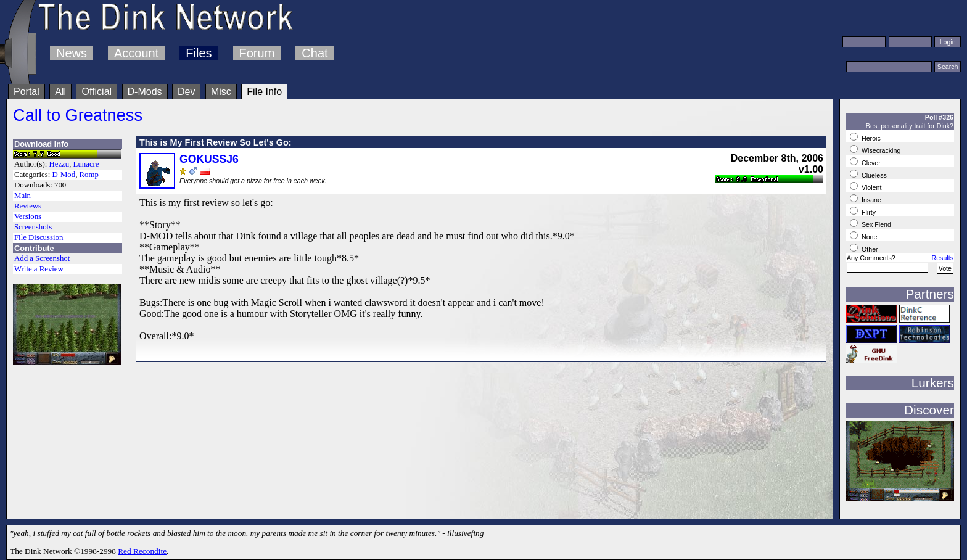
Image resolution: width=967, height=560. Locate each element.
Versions (28, 216)
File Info (264, 92)
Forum (257, 53)
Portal (27, 92)
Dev (186, 92)
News (72, 53)
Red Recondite (142, 551)
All (60, 92)
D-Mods (145, 92)
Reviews (28, 206)
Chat (315, 53)
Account (136, 53)
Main (23, 196)
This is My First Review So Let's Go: (216, 142)
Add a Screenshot (42, 258)
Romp (89, 175)
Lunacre (86, 164)
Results (942, 258)
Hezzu (60, 164)
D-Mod (64, 175)
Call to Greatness (78, 115)
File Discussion (39, 237)
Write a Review (39, 269)
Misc (221, 92)
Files (199, 53)
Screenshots (33, 227)
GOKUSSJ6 (209, 159)
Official (97, 92)
